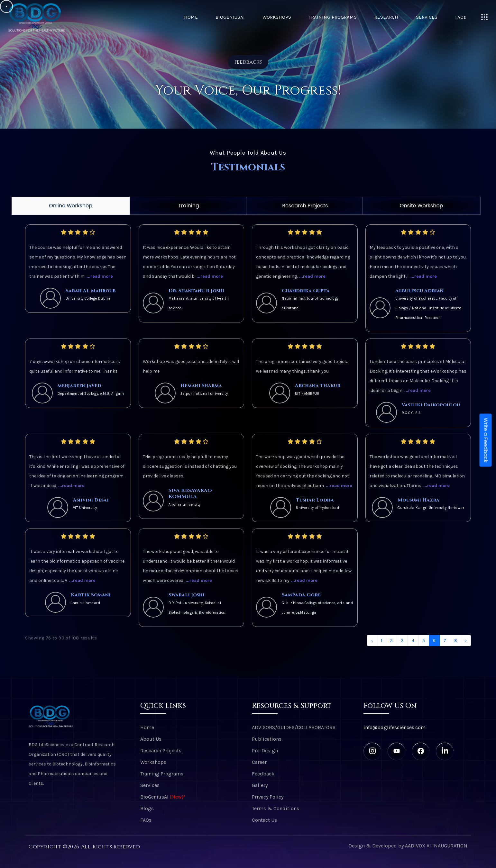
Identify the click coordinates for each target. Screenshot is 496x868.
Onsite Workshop (422, 206)
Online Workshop (71, 206)
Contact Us (264, 820)
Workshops (277, 17)
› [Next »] (466, 641)
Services (427, 17)
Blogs (147, 808)
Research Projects (305, 206)
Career (259, 762)
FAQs (461, 17)
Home (191, 17)
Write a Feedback (486, 440)
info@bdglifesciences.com (395, 727)
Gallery (260, 785)
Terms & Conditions (276, 808)
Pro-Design (265, 750)
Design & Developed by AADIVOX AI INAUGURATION (408, 846)
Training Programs (333, 17)
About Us (151, 739)
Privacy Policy (268, 797)
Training (189, 206)
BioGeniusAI (230, 17)
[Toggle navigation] (484, 17)
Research (386, 17)
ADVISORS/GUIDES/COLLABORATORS (294, 727)
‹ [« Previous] (372, 641)
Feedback (263, 774)
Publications (267, 739)
